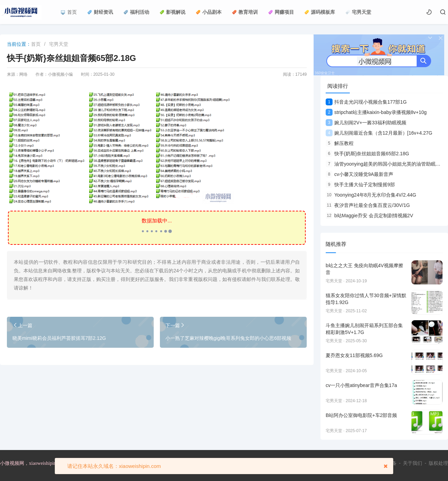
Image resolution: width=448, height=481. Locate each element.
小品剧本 (209, 12)
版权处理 (438, 463)
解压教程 (340, 143)
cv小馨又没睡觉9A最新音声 (359, 174)
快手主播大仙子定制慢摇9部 (360, 185)
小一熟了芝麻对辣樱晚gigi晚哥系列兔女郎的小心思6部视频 (228, 338)
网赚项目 (281, 12)
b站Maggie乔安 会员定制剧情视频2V (369, 216)
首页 (69, 12)
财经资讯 (100, 12)
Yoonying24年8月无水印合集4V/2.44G (371, 195)
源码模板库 (320, 12)
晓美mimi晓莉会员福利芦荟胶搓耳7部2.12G (59, 338)
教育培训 (245, 12)
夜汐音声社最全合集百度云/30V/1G (368, 205)
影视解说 (172, 12)
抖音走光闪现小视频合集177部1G (366, 102)
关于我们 (413, 463)
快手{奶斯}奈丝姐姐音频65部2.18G (367, 154)
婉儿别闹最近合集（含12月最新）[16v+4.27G (379, 133)
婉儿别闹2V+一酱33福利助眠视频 (366, 123)
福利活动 (136, 12)
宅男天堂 (358, 12)
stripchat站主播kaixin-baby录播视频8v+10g (376, 112)
